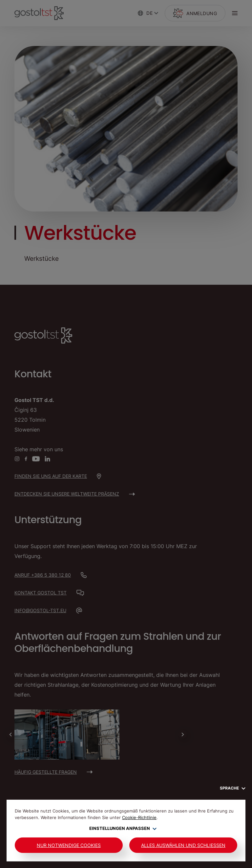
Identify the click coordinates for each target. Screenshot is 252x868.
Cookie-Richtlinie (139, 817)
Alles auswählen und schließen (183, 845)
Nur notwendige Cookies (69, 845)
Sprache (233, 788)
